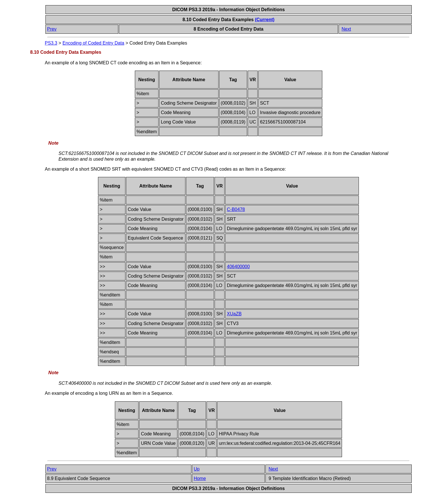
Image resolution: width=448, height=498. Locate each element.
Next (346, 29)
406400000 (238, 267)
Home (200, 478)
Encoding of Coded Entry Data (93, 43)
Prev (52, 29)
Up (197, 469)
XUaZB (234, 314)
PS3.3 (51, 43)
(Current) (265, 20)
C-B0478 (236, 209)
